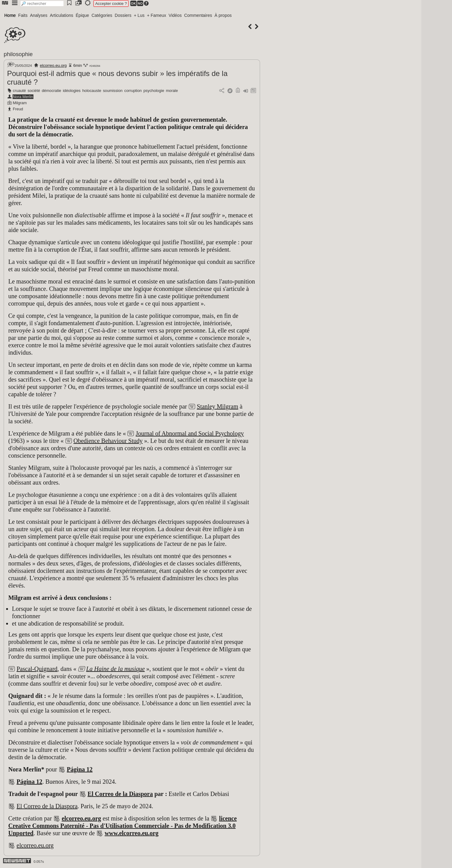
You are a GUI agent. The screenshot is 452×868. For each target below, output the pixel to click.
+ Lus (139, 15)
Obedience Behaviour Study (108, 441)
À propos (223, 15)
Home (10, 15)
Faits (23, 15)
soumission (113, 91)
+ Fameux (157, 15)
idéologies (72, 91)
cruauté (19, 91)
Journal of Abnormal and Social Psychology (190, 433)
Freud (18, 109)
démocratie (51, 91)
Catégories (102, 15)
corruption (133, 91)
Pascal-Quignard (37, 669)
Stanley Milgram (218, 406)
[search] (42, 4)
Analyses (39, 15)
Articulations (62, 15)
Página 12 (80, 769)
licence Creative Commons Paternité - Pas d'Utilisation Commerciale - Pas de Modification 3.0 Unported (123, 826)
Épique (82, 15)
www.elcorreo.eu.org (132, 833)
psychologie (154, 91)
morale (172, 91)
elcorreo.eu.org (53, 65)
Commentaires (198, 15)
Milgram (20, 103)
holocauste (92, 91)
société (34, 91)
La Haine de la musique (115, 669)
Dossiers (123, 15)
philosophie (18, 54)
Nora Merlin (23, 97)
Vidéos (175, 15)
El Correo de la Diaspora (120, 794)
